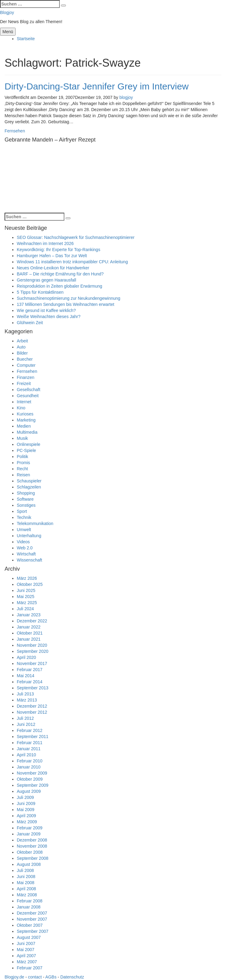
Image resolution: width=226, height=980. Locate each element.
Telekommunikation (35, 523)
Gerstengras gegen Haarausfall (47, 280)
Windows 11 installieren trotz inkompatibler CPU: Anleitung (72, 262)
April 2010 (26, 755)
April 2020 (26, 657)
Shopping (26, 493)
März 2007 (27, 962)
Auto (21, 347)
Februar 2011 (30, 743)
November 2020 (32, 645)
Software (25, 499)
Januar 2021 (29, 639)
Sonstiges (26, 505)
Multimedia (27, 432)
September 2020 (33, 651)
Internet (24, 402)
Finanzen (26, 377)
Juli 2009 (25, 797)
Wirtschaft (26, 554)
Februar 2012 (30, 730)
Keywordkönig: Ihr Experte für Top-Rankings (59, 250)
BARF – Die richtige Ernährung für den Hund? (60, 274)
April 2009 (26, 816)
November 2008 (32, 846)
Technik (24, 517)
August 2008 (29, 864)
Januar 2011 (29, 749)
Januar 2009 (29, 834)
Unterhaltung (29, 536)
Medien (24, 426)
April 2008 (26, 889)
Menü (8, 32)
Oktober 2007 (30, 925)
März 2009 (27, 822)
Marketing (26, 420)
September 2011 (33, 737)
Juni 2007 (26, 943)
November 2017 (32, 663)
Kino (21, 408)
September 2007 (33, 931)
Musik (22, 438)
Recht (22, 469)
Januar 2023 (29, 615)
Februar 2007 (30, 968)
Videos (23, 542)
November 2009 (32, 773)
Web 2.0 (25, 548)
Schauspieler (29, 481)
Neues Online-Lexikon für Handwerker (53, 268)
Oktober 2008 (30, 852)
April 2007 (26, 956)
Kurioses (25, 414)
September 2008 (33, 858)
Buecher (25, 359)
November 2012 (32, 712)
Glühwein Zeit (30, 323)
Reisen (23, 475)
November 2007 (32, 919)
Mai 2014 (26, 676)
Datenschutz (72, 977)
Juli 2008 (25, 870)
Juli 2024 (25, 609)
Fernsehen (15, 131)
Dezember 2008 (32, 840)
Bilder (22, 353)
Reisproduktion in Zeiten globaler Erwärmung (59, 286)
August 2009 (29, 791)
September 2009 (33, 785)
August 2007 (29, 937)
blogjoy (126, 97)
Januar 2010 (29, 767)
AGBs (51, 977)
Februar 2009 (30, 828)
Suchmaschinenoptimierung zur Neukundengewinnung (68, 298)
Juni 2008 (26, 877)
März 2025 (27, 603)
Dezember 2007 (32, 913)
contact (35, 977)
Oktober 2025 (30, 584)
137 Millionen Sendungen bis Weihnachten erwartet (66, 304)
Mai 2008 (26, 883)
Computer (26, 365)
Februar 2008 (30, 901)
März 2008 (27, 895)
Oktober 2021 (30, 633)
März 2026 (27, 578)
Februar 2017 (30, 670)
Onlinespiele (29, 444)
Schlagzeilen (29, 487)
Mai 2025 (26, 597)
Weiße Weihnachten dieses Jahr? (49, 317)
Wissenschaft (29, 560)
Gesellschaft (29, 390)
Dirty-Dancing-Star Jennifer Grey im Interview (97, 86)
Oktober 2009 (30, 779)
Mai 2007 (26, 950)
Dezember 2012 (32, 706)
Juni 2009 (26, 803)
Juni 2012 (26, 724)
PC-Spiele (26, 450)
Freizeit (24, 383)
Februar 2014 (30, 682)
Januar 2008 (29, 907)
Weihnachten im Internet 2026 (45, 243)
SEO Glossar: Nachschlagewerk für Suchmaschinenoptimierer (76, 237)
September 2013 (33, 688)
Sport (22, 511)
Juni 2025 (26, 590)
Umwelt (24, 530)
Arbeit (22, 341)
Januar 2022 (29, 627)
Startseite (26, 39)
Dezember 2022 (32, 621)
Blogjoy (7, 12)
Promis (23, 463)
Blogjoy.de (14, 977)
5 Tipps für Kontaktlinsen (40, 292)
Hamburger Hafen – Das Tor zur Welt (52, 256)
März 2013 (27, 700)
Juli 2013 (25, 694)
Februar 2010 (30, 761)
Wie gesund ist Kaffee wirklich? (46, 310)
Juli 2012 (25, 718)
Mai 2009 (26, 810)
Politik (22, 457)
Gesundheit (28, 396)
